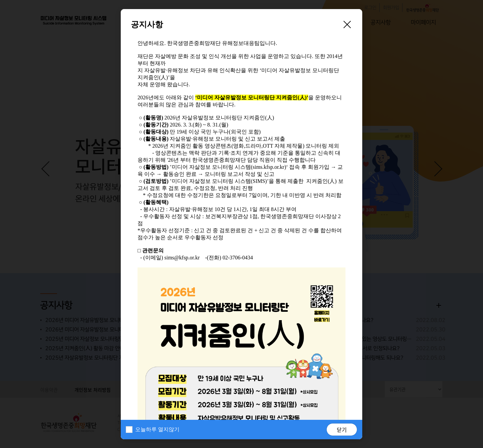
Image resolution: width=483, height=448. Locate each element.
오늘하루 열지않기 (157, 429)
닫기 (342, 430)
